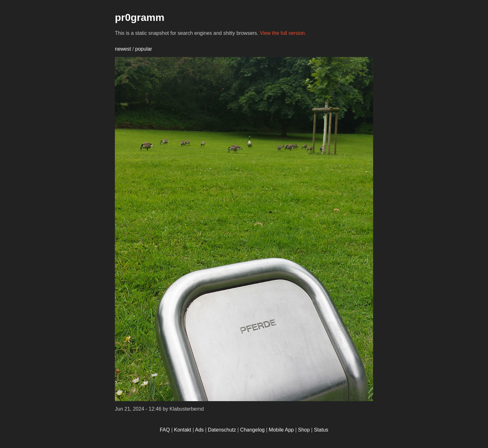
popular (144, 49)
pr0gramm (140, 17)
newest (123, 49)
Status (321, 430)
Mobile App (281, 430)
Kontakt (183, 430)
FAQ (165, 430)
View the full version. (283, 33)
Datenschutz (222, 430)
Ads (199, 430)
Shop (304, 430)
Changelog (252, 430)
